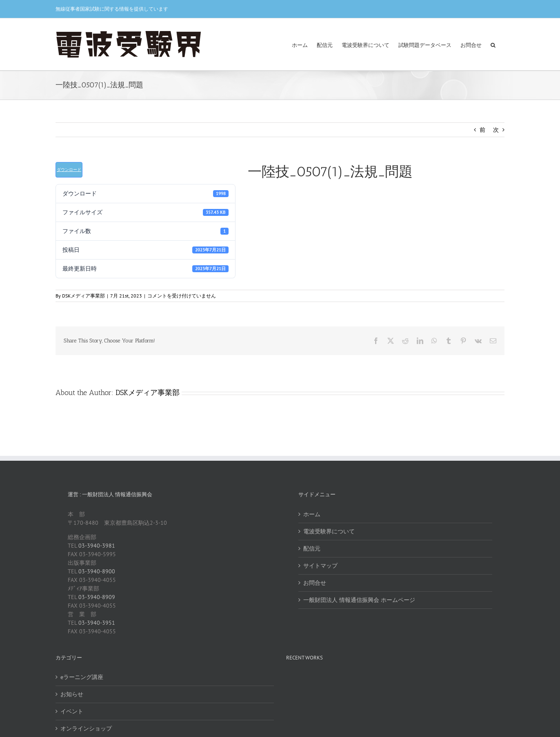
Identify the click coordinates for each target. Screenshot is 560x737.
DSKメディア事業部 (83, 296)
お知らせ (72, 694)
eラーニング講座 (82, 677)
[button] (493, 44)
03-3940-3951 (97, 623)
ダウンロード (69, 170)
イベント (72, 711)
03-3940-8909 (97, 597)
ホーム (312, 514)
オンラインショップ (86, 728)
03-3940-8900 (97, 571)
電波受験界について (329, 531)
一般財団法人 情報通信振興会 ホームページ (359, 600)
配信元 (312, 548)
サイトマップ (320, 566)
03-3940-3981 (97, 546)
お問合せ (315, 583)
